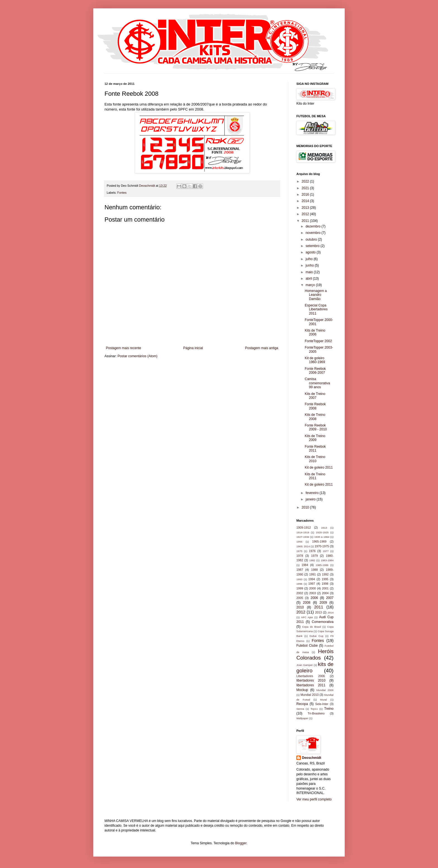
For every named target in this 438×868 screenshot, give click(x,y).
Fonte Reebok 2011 (315, 449)
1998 (325, 584)
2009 (323, 603)
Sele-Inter (322, 704)
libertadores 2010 (311, 680)
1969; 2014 (303, 546)
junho (310, 265)
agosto (311, 252)
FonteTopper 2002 (318, 341)
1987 (300, 570)
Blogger (241, 843)
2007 (330, 598)
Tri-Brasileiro (316, 713)
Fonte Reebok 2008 (315, 406)
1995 (325, 579)
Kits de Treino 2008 (315, 417)
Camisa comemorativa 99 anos (317, 383)
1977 (326, 551)
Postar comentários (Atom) (138, 356)
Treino (329, 709)
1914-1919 (303, 532)
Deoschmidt (312, 758)
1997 (312, 584)
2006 (314, 598)
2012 (306, 214)
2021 (306, 188)
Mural (323, 700)
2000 (313, 588)
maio (310, 272)
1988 (315, 570)
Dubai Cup (316, 636)
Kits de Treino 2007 (315, 396)
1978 (300, 556)
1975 (299, 551)
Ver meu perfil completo (314, 799)
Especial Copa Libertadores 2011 (316, 309)
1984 (305, 565)
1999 (300, 588)
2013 (306, 208)
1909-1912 (304, 527)
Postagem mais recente (123, 348)
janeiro (311, 499)
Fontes (122, 193)
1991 (313, 574)
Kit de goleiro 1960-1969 (315, 360)
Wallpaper (302, 718)
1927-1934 (303, 537)
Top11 (314, 709)
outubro (312, 239)
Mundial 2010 (310, 695)
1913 (324, 528)
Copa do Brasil (311, 627)
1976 (312, 551)
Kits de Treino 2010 (315, 459)
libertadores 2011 (311, 685)
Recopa (302, 704)
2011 (306, 221)
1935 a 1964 (322, 537)
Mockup (302, 690)
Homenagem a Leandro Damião (316, 295)
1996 (299, 584)
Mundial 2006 (325, 690)
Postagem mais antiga (262, 348)
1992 (325, 574)
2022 (306, 181)
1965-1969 (319, 541)
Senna (300, 709)
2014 (306, 201)
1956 (299, 542)
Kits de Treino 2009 (315, 438)
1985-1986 (322, 565)
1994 (312, 579)
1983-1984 (327, 560)
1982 (312, 560)
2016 (306, 195)
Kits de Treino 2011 (315, 476)
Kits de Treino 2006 (315, 332)
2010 (306, 507)
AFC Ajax (307, 617)
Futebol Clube (307, 646)
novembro (314, 233)
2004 (325, 593)
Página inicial (193, 348)
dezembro (314, 226)
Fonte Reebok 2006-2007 (315, 371)
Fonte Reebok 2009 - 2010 (316, 427)
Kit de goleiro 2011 (319, 467)
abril (309, 279)
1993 (299, 579)
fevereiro (313, 493)
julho (310, 259)
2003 (313, 593)
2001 (325, 588)
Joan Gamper (305, 665)
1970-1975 (322, 546)
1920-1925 (322, 532)
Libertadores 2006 (311, 676)
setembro (313, 246)
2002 (300, 593)
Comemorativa (323, 622)
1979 (315, 556)
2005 (300, 598)
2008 (307, 603)
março (311, 285)
